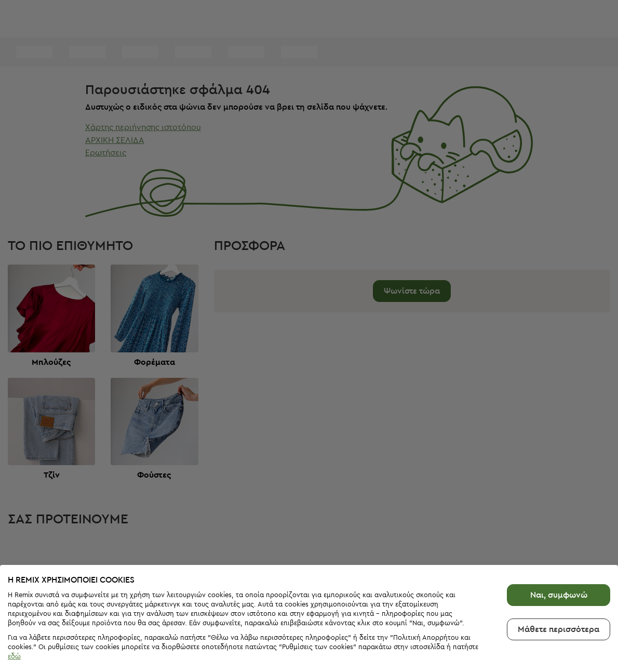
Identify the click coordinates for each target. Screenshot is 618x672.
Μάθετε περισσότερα (559, 605)
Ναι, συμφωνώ (559, 571)
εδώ (14, 632)
